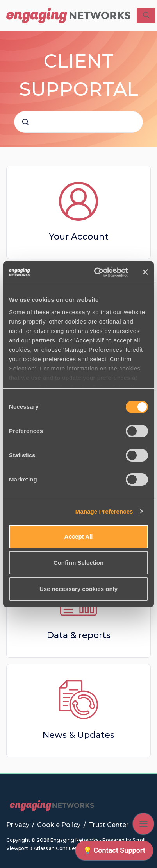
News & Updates (78, 735)
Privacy (19, 825)
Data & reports (79, 635)
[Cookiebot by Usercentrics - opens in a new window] (96, 272)
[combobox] (78, 122)
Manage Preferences (104, 511)
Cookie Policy (60, 825)
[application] (114, 852)
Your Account (79, 237)
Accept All (79, 536)
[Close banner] (145, 272)
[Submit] (25, 122)
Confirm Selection (78, 563)
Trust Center (109, 825)
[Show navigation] (143, 824)
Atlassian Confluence (59, 848)
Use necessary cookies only (78, 589)
